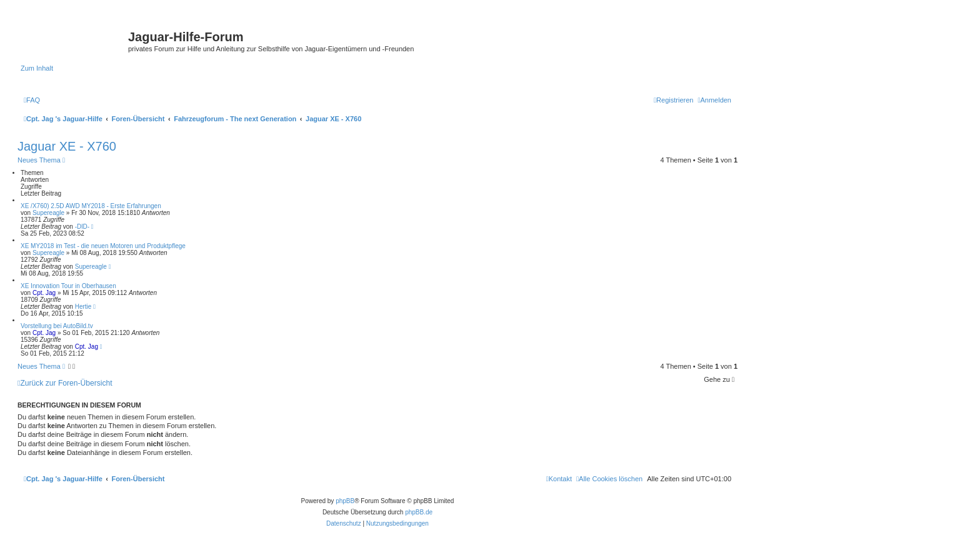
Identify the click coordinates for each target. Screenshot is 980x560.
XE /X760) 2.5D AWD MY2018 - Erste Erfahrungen (91, 206)
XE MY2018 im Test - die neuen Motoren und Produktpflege (103, 246)
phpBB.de (419, 512)
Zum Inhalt (37, 68)
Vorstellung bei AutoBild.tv (57, 326)
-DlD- (82, 227)
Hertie (83, 307)
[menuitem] (32, 100)
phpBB (345, 501)
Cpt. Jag (44, 293)
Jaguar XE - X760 (67, 146)
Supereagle (48, 213)
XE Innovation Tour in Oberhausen (68, 286)
